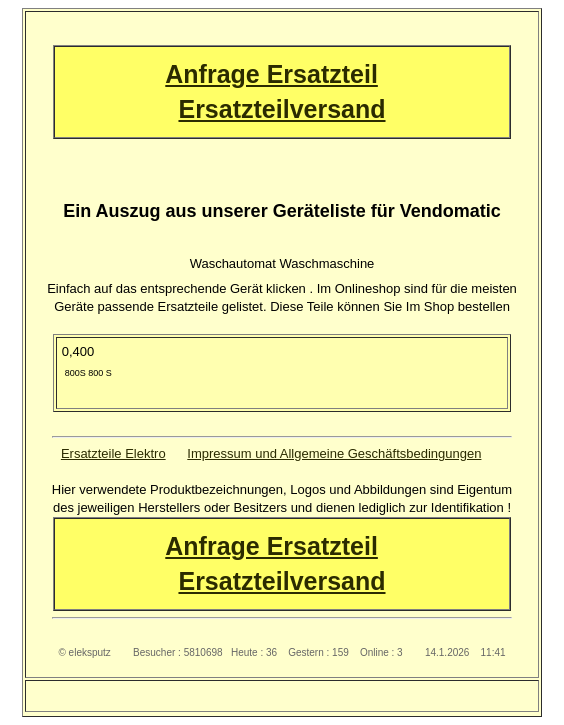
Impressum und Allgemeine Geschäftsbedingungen (334, 453)
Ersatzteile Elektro (113, 453)
